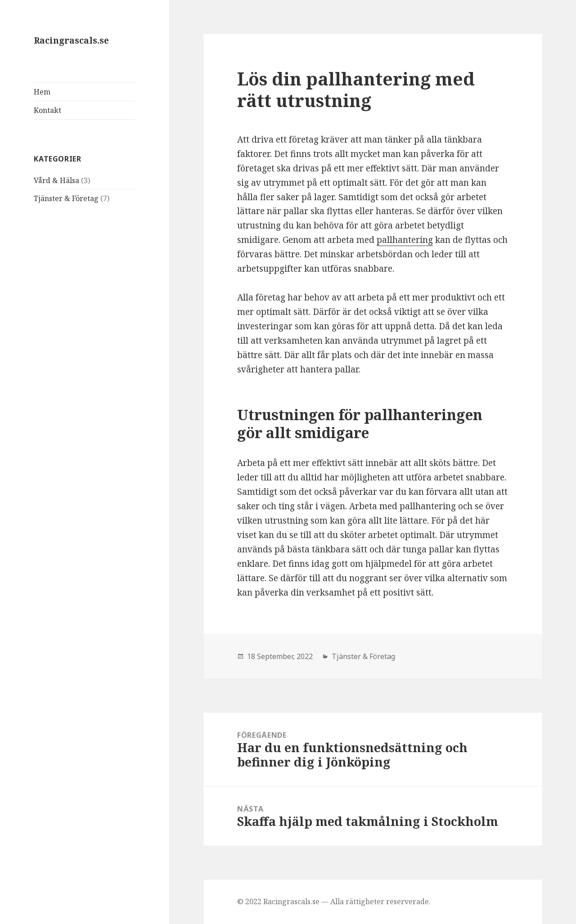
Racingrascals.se (71, 40)
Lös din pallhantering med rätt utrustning (356, 89)
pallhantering (405, 240)
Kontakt (47, 110)
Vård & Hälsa (56, 180)
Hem (42, 92)
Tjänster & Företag (66, 198)
